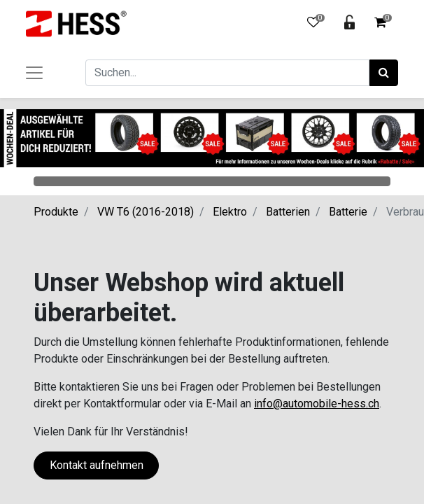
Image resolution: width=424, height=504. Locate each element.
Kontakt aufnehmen (97, 465)
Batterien (288, 212)
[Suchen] (384, 73)
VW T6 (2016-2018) (146, 212)
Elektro (230, 212)
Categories (212, 181)
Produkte (56, 212)
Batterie (348, 212)
